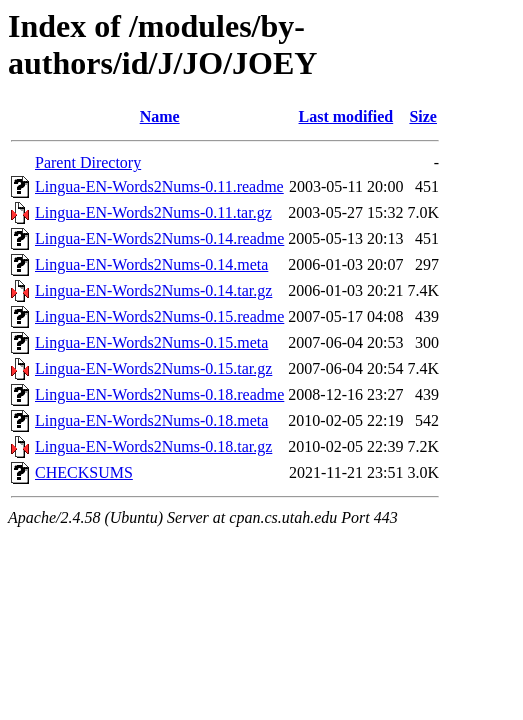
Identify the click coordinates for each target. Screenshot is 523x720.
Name (160, 116)
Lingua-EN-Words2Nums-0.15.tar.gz (153, 368)
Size (423, 116)
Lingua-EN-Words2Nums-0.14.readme (159, 238)
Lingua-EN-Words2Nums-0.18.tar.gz (153, 446)
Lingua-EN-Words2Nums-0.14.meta (151, 264)
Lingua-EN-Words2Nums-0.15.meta (151, 342)
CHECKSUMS (84, 472)
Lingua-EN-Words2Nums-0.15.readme (159, 316)
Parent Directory (88, 162)
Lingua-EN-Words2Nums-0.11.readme (159, 186)
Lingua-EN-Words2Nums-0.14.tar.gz (153, 290)
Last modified (346, 116)
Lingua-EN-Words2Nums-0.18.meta (151, 420)
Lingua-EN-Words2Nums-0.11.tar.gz (153, 212)
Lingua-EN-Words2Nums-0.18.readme (159, 394)
